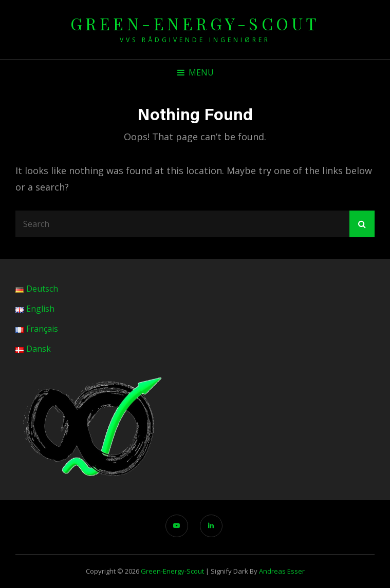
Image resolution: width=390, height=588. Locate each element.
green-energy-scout (195, 23)
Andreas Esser (282, 571)
